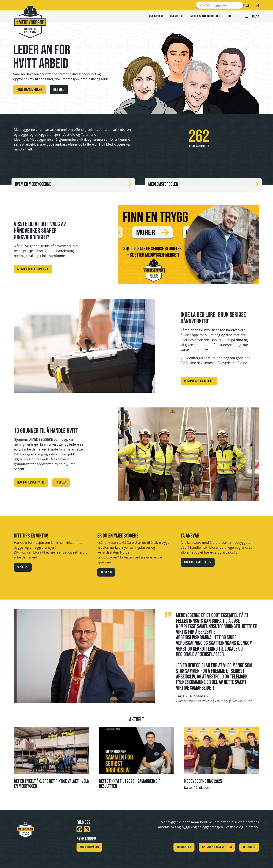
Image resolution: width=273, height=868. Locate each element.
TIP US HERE (249, 847)
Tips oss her (184, 847)
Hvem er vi (177, 16)
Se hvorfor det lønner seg (33, 269)
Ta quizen (61, 482)
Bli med (59, 89)
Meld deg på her (89, 847)
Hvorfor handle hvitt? (31, 482)
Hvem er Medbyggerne (73, 184)
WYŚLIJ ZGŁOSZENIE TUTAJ (217, 847)
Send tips (23, 567)
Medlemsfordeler (203, 184)
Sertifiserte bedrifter (205, 16)
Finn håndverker (29, 89)
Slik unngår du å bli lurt (199, 381)
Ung (230, 16)
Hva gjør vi (156, 16)
